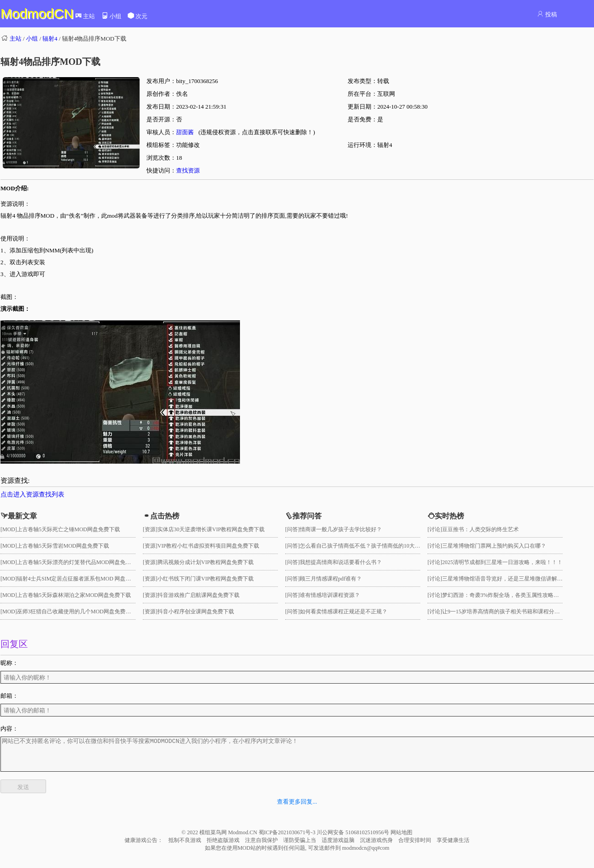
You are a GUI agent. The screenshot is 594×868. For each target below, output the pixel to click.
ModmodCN (37, 13)
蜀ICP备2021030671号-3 (288, 839)
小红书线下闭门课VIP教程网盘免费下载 (206, 579)
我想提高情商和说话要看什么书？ (341, 562)
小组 (111, 16)
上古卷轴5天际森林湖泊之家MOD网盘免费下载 (74, 595)
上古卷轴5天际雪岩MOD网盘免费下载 (63, 546)
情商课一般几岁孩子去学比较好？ (341, 529)
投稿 (547, 14)
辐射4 (50, 39)
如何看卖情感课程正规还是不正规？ (344, 612)
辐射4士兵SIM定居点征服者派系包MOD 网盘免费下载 (82, 579)
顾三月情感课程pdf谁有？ (331, 579)
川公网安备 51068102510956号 (354, 839)
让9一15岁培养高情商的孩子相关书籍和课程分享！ (504, 612)
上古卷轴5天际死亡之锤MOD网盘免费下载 (68, 529)
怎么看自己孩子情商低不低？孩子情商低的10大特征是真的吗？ (376, 546)
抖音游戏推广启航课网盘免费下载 (198, 595)
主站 (85, 16)
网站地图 (401, 839)
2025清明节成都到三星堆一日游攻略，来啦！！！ (502, 562)
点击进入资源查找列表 (32, 494)
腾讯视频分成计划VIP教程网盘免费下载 (206, 562)
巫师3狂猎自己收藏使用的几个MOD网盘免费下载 (77, 612)
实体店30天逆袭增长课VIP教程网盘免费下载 (211, 529)
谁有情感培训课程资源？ (330, 595)
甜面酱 (185, 132)
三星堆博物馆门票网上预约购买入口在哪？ (494, 546)
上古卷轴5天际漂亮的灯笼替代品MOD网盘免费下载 (79, 562)
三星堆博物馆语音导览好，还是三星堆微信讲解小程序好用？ (516, 579)
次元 (137, 16)
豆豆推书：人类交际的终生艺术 (480, 529)
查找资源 (188, 170)
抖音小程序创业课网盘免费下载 (196, 612)
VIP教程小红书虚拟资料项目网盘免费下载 (208, 546)
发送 (23, 794)
